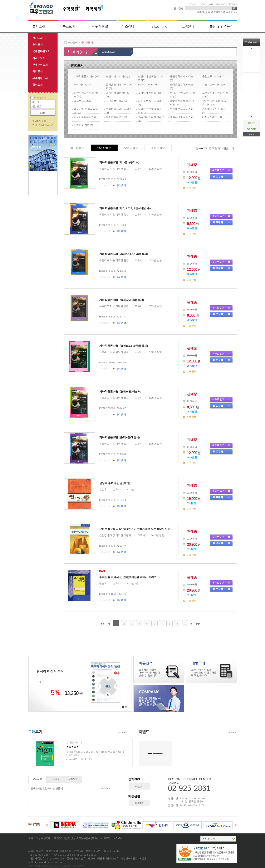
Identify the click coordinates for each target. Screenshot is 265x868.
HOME (193, 4)
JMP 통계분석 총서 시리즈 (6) (182, 102)
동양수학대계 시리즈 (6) (182, 78)
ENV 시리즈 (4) (82, 85)
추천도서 (38, 45)
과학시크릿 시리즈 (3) (182, 117)
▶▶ (198, 624)
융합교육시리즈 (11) (213, 76)
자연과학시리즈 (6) (116, 101)
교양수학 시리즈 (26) (149, 93)
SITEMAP (232, 4)
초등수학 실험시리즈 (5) (117, 94)
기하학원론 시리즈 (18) (87, 76)
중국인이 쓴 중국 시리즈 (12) (86, 111)
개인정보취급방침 (63, 838)
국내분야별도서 (41, 51)
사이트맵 (106, 838)
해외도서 (38, 72)
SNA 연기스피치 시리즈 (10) (151, 119)
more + (122, 732)
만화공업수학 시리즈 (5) (182, 86)
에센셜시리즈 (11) (212, 117)
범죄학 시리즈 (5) (83, 125)
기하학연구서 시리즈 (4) (214, 111)
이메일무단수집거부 (87, 838)
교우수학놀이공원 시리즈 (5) (215, 94)
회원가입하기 (39, 121)
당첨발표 (73, 779)
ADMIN (118, 838)
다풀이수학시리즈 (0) (86, 117)
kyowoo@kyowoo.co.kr (48, 862)
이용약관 (46, 838)
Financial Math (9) (147, 85)
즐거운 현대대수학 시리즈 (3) (119, 86)
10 (185, 623)
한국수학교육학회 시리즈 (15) (87, 94)
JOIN (210, 4)
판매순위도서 (40, 65)
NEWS (55, 779)
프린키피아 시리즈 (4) (118, 76)
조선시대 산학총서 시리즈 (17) (151, 78)
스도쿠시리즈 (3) (83, 101)
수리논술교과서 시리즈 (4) (119, 111)
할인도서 (38, 85)
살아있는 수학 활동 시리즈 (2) (150, 111)
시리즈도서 (39, 58)
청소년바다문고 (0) (116, 117)
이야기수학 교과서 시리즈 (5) (183, 94)
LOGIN (202, 4)
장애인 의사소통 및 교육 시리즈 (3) (214, 102)
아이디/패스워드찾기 (43, 125)
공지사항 (37, 779)
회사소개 (33, 838)
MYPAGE (220, 4)
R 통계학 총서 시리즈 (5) (150, 102)
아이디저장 (40, 98)
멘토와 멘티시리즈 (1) (182, 109)
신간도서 (38, 38)
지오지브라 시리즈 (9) (214, 85)
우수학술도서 (40, 78)
